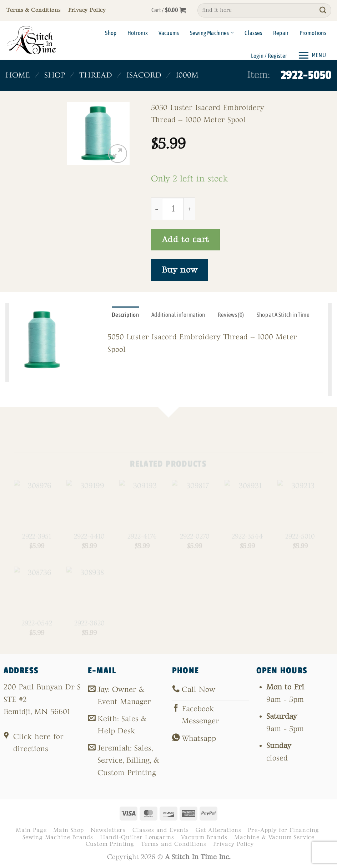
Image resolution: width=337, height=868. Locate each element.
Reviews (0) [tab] (231, 315)
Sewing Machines (212, 33)
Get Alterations (218, 830)
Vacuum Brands (204, 837)
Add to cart (185, 240)
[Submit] (323, 10)
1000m (187, 75)
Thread (96, 75)
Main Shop (68, 830)
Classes (253, 33)
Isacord (144, 75)
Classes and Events (161, 830)
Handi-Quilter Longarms (137, 837)
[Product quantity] (173, 209)
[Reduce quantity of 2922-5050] (156, 209)
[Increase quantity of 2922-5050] (190, 209)
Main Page (31, 830)
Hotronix (138, 33)
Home (18, 75)
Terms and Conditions (174, 844)
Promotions (313, 33)
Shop (111, 33)
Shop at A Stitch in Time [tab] (283, 315)
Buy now (180, 270)
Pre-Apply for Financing (283, 830)
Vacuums (169, 33)
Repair (281, 33)
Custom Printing (110, 844)
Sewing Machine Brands (58, 837)
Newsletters (108, 830)
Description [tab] (125, 315)
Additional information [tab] (178, 315)
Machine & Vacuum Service (274, 837)
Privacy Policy (234, 844)
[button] (169, 10)
